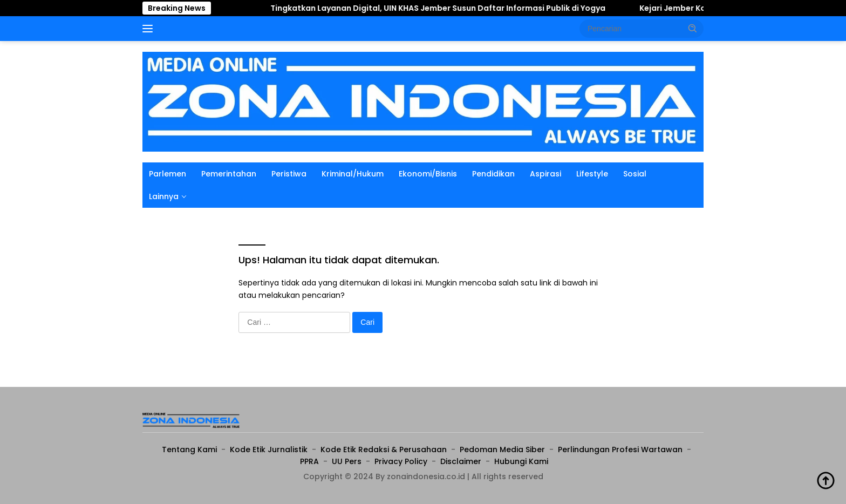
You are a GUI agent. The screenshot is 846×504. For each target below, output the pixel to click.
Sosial (635, 174)
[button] (693, 28)
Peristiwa (289, 174)
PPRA (309, 461)
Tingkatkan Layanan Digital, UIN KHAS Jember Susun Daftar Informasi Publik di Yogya (446, 8)
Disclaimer (461, 461)
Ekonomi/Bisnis (428, 174)
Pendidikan (493, 174)
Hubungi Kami (521, 461)
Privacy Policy (401, 461)
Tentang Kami (189, 449)
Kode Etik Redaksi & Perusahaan (384, 449)
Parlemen (168, 174)
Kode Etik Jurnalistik (269, 449)
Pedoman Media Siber (502, 449)
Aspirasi (545, 174)
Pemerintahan (229, 174)
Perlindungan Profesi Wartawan (620, 449)
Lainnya (164, 196)
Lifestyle (592, 174)
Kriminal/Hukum (353, 174)
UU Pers (347, 461)
